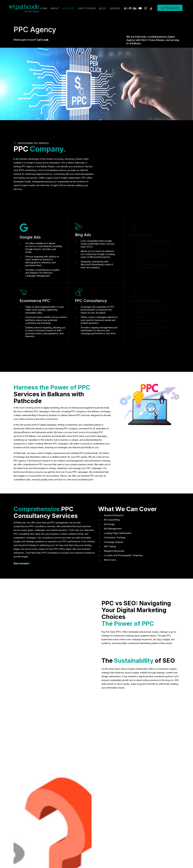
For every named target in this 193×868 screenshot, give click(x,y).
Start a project (21, 563)
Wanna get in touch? (31, 40)
